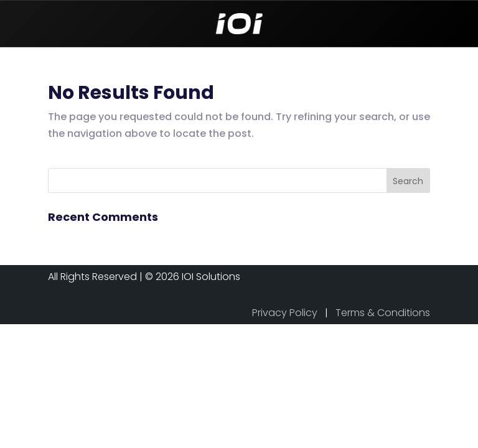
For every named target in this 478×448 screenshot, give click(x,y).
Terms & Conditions (383, 313)
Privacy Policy (285, 313)
